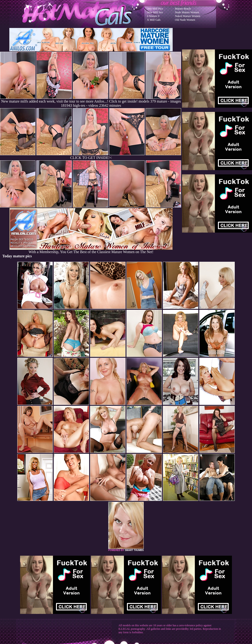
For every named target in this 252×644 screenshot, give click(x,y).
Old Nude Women (185, 20)
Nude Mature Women (187, 12)
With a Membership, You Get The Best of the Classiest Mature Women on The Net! (91, 250)
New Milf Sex (155, 12)
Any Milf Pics (155, 9)
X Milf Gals (154, 20)
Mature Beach (183, 9)
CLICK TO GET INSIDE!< (91, 158)
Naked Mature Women (188, 16)
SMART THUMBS (134, 550)
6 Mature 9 (153, 16)
